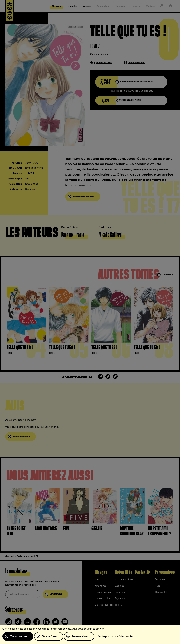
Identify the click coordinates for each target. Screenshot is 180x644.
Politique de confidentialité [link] (115, 636)
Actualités (124, 572)
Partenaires (165, 572)
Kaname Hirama (99, 54)
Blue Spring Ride (104, 605)
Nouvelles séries (124, 579)
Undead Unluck (103, 599)
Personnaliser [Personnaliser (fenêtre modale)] (80, 636)
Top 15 (118, 605)
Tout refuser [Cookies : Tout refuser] (49, 636)
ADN (157, 586)
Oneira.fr (142, 572)
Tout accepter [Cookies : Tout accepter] (19, 636)
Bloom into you (103, 592)
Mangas (101, 572)
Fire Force (100, 586)
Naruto (99, 579)
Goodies (119, 586)
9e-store (160, 579)
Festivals (120, 592)
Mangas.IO (161, 592)
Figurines (120, 599)
